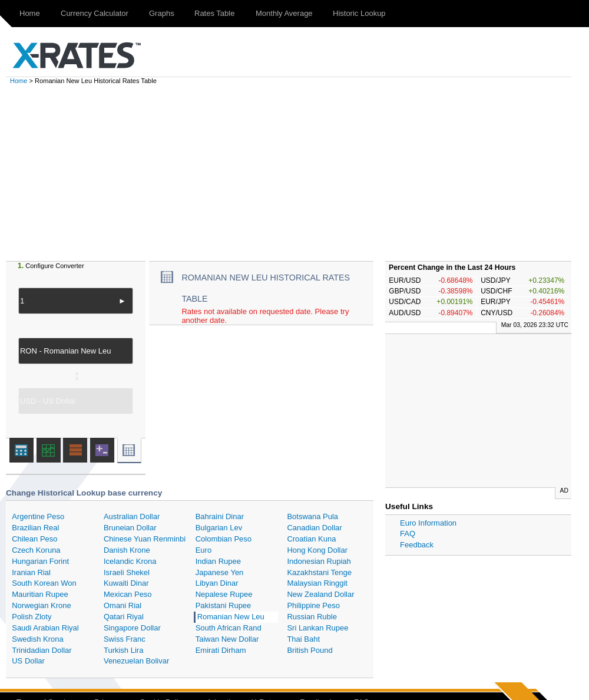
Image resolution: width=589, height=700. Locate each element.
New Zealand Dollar (320, 594)
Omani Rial (123, 605)
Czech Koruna (36, 550)
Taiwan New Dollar (227, 639)
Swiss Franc (125, 639)
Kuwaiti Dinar (126, 583)
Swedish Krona (37, 639)
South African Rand (229, 628)
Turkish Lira (123, 650)
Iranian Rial (31, 572)
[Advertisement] (300, 173)
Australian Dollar (132, 516)
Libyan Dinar (217, 583)
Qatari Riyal (124, 617)
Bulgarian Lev (219, 528)
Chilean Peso (34, 539)
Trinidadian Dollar (42, 650)
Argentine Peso (38, 516)
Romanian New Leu (231, 617)
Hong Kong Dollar (317, 550)
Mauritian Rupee (40, 594)
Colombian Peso (224, 539)
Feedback (417, 545)
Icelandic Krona (130, 561)
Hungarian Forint (40, 561)
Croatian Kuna (311, 539)
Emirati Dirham (221, 650)
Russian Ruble (312, 617)
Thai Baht (303, 639)
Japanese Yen (220, 572)
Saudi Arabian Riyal (45, 628)
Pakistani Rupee (224, 605)
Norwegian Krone (41, 605)
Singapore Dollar (132, 628)
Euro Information (428, 523)
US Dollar (28, 661)
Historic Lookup (359, 13)
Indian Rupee (218, 561)
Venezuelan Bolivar (136, 661)
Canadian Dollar (314, 528)
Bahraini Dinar (220, 516)
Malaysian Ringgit (317, 583)
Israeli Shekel (127, 572)
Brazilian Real (35, 528)
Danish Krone (127, 550)
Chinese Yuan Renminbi (145, 539)
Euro (203, 550)
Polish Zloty (32, 617)
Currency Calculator (95, 13)
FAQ (408, 534)
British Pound (310, 650)
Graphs (162, 13)
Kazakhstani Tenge (319, 572)
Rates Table (214, 13)
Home (30, 13)
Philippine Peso (313, 605)
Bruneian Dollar (130, 528)
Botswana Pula (312, 516)
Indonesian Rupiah (319, 561)
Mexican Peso (128, 594)
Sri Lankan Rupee (317, 628)
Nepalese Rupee (224, 594)
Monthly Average (284, 13)
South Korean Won (44, 583)
